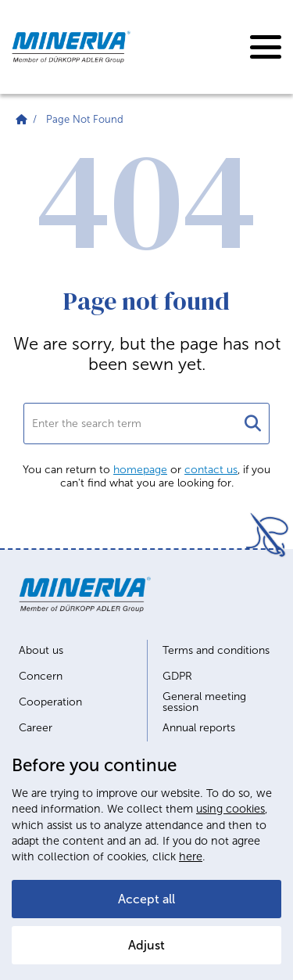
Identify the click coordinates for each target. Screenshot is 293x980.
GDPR (177, 677)
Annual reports (199, 728)
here (191, 856)
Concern (41, 677)
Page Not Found (85, 119)
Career (36, 728)
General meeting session (204, 702)
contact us (211, 470)
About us (41, 651)
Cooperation (50, 702)
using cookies (230, 809)
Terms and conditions (216, 651)
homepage (140, 470)
